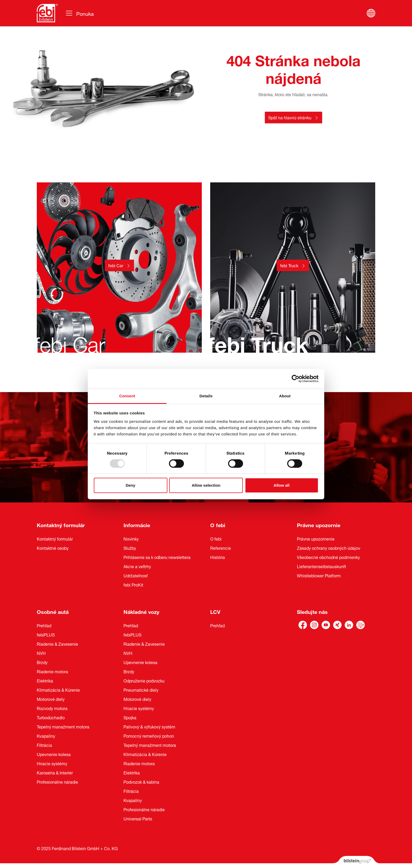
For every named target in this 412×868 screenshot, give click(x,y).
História (218, 557)
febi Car (116, 265)
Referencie (221, 548)
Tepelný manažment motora (63, 726)
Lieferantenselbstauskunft (321, 566)
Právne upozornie (319, 524)
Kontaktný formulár (61, 524)
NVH (41, 653)
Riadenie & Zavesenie (57, 644)
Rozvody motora (52, 708)
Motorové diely (51, 699)
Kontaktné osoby (53, 548)
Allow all (282, 485)
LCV (215, 611)
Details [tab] (206, 396)
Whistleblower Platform (319, 575)
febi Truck (289, 265)
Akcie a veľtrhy (137, 566)
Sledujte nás (312, 611)
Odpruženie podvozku (144, 680)
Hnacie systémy (52, 763)
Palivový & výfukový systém (149, 726)
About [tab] (285, 396)
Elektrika (45, 680)
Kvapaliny (46, 736)
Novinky (131, 538)
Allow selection (206, 485)
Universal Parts (138, 818)
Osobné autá (53, 611)
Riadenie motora (52, 671)
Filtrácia (44, 745)
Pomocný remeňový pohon (149, 736)
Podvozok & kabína (141, 782)
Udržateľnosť (136, 575)
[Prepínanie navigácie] (79, 13)
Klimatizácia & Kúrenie (58, 690)
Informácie (137, 524)
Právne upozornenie (316, 538)
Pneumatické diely (141, 690)
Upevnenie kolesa (54, 754)
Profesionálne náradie (57, 782)
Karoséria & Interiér (55, 772)
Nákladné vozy (141, 611)
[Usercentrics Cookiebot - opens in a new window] (295, 379)
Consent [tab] (127, 396)
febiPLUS (46, 634)
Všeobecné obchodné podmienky (328, 557)
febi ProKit (133, 584)
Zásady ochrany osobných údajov (329, 548)
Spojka (130, 717)
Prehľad (44, 625)
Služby (130, 548)
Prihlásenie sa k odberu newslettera (157, 557)
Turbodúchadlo (51, 717)
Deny (130, 485)
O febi (218, 524)
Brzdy (42, 662)
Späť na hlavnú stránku (290, 117)
